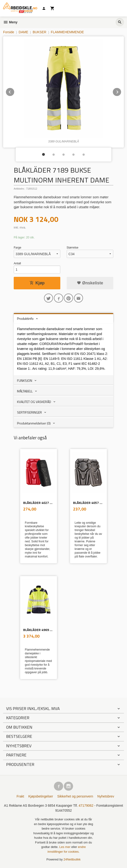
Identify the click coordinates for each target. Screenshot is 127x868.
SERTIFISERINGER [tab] (29, 412)
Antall (17, 263)
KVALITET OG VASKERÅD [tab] (34, 402)
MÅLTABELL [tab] (25, 391)
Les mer (65, 847)
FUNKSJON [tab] (25, 380)
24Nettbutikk (72, 859)
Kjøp (37, 283)
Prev (14, 91)
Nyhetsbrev (106, 796)
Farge (18, 248)
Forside (9, 32)
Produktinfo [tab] (25, 318)
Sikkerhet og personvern (75, 796)
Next (121, 91)
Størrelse (73, 248)
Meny (10, 22)
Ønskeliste (90, 283)
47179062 (86, 806)
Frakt (20, 796)
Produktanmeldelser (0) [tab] (34, 423)
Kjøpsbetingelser (41, 796)
